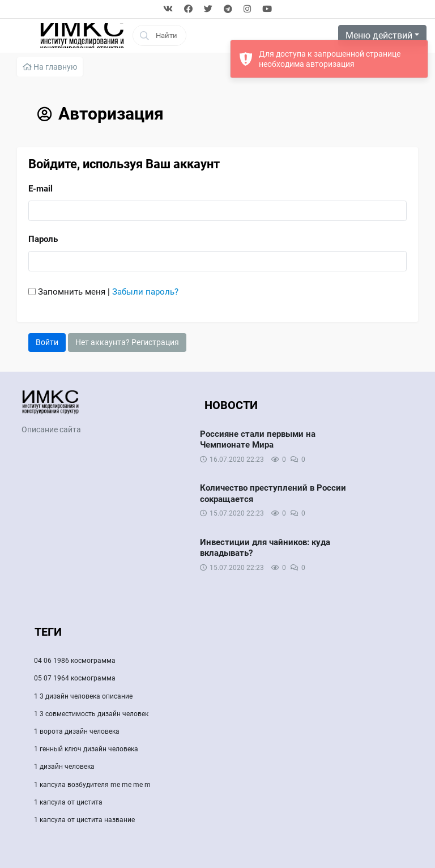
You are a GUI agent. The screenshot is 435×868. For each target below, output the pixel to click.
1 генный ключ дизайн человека (86, 749)
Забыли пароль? (145, 292)
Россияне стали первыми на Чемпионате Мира (258, 440)
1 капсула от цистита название (84, 820)
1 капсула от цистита (68, 802)
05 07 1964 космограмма (75, 678)
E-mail (40, 189)
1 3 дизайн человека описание (83, 696)
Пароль (43, 239)
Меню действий (379, 35)
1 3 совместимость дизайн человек (91, 714)
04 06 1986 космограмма (75, 661)
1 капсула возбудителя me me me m (92, 785)
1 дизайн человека (64, 767)
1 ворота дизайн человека (77, 731)
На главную (50, 67)
